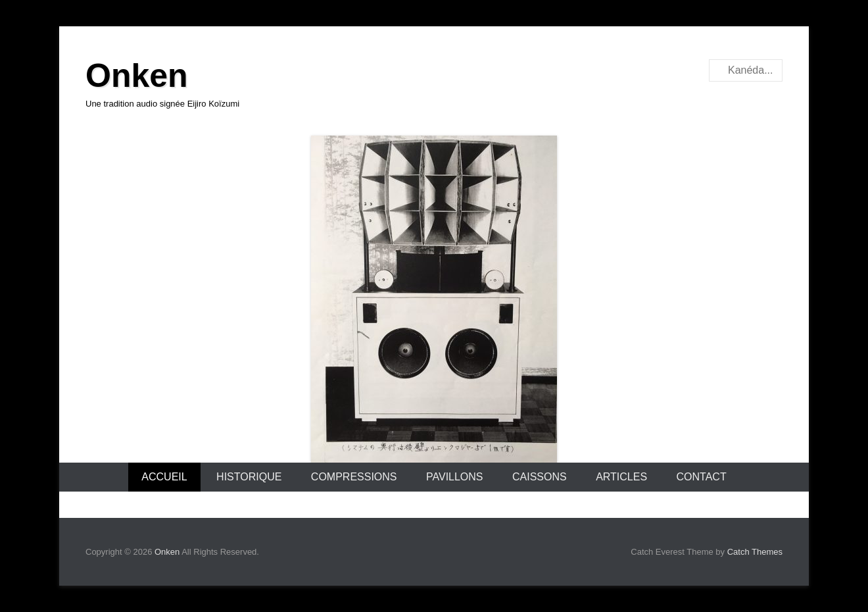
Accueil (164, 477)
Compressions (354, 477)
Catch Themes (755, 552)
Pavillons (455, 477)
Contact (702, 477)
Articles (621, 477)
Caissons (540, 477)
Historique (249, 477)
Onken (137, 76)
